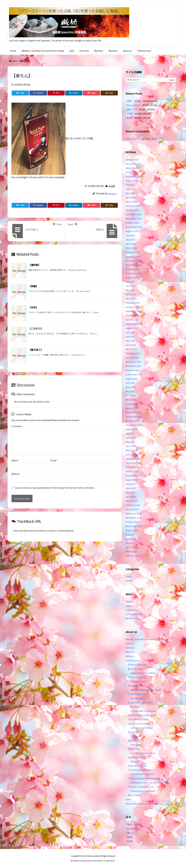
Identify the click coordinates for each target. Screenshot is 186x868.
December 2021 (133, 362)
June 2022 (131, 336)
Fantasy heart (135, 686)
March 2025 (131, 202)
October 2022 (132, 320)
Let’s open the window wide (142, 715)
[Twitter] (20, 93)
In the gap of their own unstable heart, (150, 783)
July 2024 (130, 235)
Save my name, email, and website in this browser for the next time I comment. (55, 488)
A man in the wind (137, 665)
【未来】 (33, 307)
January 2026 (132, 160)
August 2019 (132, 480)
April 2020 (131, 446)
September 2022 (134, 324)
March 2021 (131, 400)
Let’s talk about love (138, 719)
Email (54, 460)
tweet (129, 577)
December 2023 (133, 261)
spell (128, 799)
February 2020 (133, 454)
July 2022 (130, 332)
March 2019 (131, 501)
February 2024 (133, 252)
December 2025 (133, 164)
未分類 (26, 61)
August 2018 (132, 530)
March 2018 (131, 551)
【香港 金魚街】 (134, 101)
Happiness (136, 736)
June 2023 (131, 286)
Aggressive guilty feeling (144, 673)
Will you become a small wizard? (142, 804)
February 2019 (133, 505)
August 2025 (132, 181)
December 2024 (133, 214)
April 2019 (131, 497)
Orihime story (133, 660)
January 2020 (132, 459)
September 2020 (134, 425)
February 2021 (133, 404)
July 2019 (130, 484)
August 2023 (132, 277)
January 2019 (132, 509)
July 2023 (130, 282)
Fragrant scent (138, 681)
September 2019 (134, 476)
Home (14, 61)
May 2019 (130, 492)
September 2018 (134, 526)
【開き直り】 (36, 350)
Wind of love (134, 795)
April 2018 (131, 547)
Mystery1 (130, 652)
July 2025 (130, 185)
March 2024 (131, 248)
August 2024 (132, 231)
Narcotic (135, 761)
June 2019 (131, 488)
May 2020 (130, 442)
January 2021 (132, 408)
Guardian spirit (138, 698)
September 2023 (134, 273)
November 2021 (134, 366)
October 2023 (132, 269)
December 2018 (133, 513)
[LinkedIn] (74, 93)
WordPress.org (133, 618)
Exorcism (130, 648)
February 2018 (133, 556)
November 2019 (134, 467)
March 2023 (131, 299)
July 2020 (130, 433)
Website (15, 474)
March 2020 (131, 450)
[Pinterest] (56, 93)
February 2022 (133, 353)
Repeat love (134, 749)
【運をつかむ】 (158, 139)
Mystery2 (130, 656)
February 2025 (133, 206)
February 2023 (133, 303)
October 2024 (132, 223)
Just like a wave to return (143, 753)
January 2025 (132, 210)
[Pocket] (91, 93)
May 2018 (130, 543)
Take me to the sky (138, 766)
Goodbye (135, 707)
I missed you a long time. (143, 791)
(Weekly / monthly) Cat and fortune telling (147, 639)
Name (15, 460)
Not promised (135, 732)
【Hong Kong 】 (134, 105)
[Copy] (109, 93)
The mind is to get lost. (140, 770)
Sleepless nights (136, 757)
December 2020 (133, 412)
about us (130, 643)
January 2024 (132, 256)
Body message (135, 669)
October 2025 (132, 172)
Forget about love (137, 694)
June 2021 (131, 387)
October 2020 (132, 421)
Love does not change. (139, 724)
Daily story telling (137, 677)
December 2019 (133, 463)
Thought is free (109, 861)
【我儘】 (33, 286)
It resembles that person (141, 702)
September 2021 (134, 374)
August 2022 (132, 328)
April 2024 (131, 244)
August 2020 (132, 429)
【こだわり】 (36, 329)
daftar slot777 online (136, 139)
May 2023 (130, 290)
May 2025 (130, 193)
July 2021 (130, 383)
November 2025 (134, 168)
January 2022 (132, 358)
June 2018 (131, 539)
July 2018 (130, 535)
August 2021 (132, 379)
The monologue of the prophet (144, 778)
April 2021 (131, 395)
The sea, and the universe (141, 787)
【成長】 (130, 114)
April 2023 (131, 294)
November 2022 (134, 315)
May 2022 (130, 341)
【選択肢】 (35, 265)
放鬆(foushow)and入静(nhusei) (146, 690)
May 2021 (130, 391)
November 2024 (134, 219)
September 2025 (134, 176)
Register (130, 601)
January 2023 (132, 307)
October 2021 (132, 370)
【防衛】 (130, 118)
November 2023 (134, 265)
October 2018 (132, 522)
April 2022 (131, 345)
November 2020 (134, 417)
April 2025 (131, 197)
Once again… (137, 745)
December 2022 (133, 311)
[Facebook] (38, 93)
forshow (112, 193)
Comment (17, 426)
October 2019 (132, 471)
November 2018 (134, 518)
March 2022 (131, 349)
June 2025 (131, 189)
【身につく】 (132, 109)
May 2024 (130, 240)
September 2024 (134, 227)
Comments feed (134, 614)
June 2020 (131, 438)
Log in (129, 606)
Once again (134, 740)
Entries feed (132, 610)
